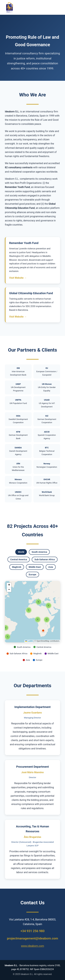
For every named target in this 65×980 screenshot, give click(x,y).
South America (39, 552)
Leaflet (29, 641)
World (21, 552)
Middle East (35, 567)
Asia (51, 567)
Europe (32, 575)
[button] (43, 631)
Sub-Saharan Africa (45, 559)
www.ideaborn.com (32, 946)
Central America (19, 559)
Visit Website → (18, 278)
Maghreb (17, 567)
